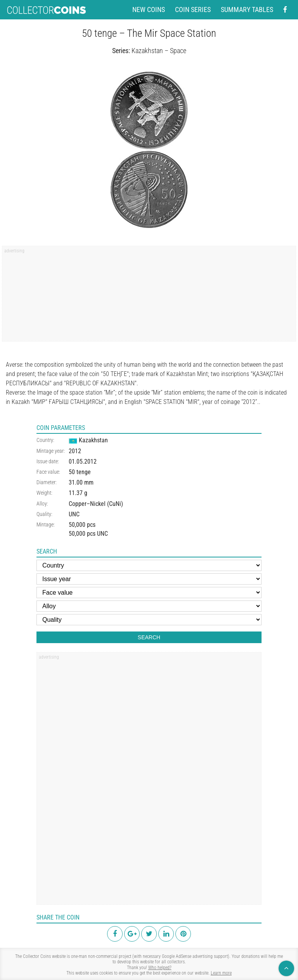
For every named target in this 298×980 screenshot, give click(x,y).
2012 (75, 451)
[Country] (149, 565)
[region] (149, 296)
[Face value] (149, 593)
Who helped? (160, 968)
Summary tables (247, 10)
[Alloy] (149, 606)
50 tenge (80, 472)
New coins (149, 10)
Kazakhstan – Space (159, 51)
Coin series (193, 10)
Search (149, 637)
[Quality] (149, 620)
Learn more (221, 973)
